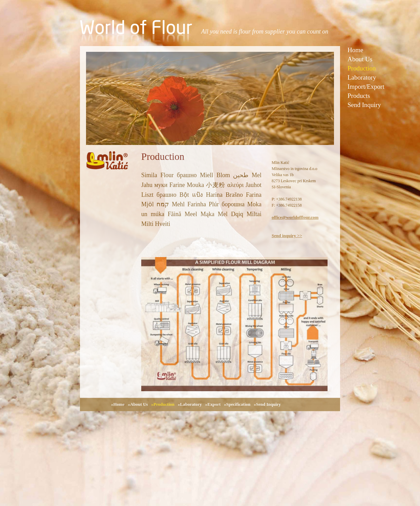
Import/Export (366, 87)
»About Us (138, 404)
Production (362, 68)
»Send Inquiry (267, 404)
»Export (213, 404)
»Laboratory (190, 404)
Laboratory (362, 77)
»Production (163, 404)
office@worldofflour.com (295, 217)
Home (355, 50)
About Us (360, 59)
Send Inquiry (364, 105)
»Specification (237, 404)
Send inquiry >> (287, 236)
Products (359, 96)
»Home (118, 404)
